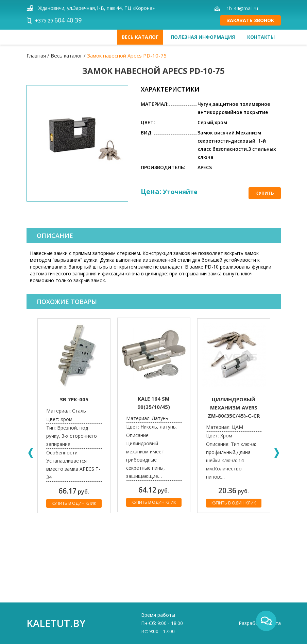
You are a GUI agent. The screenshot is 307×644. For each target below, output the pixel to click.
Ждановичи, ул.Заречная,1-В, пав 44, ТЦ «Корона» (97, 8)
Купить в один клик (74, 503)
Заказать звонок (250, 20)
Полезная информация (203, 37)
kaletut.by (56, 623)
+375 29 (58, 21)
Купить (265, 193)
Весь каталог (140, 37)
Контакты (261, 37)
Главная (36, 55)
